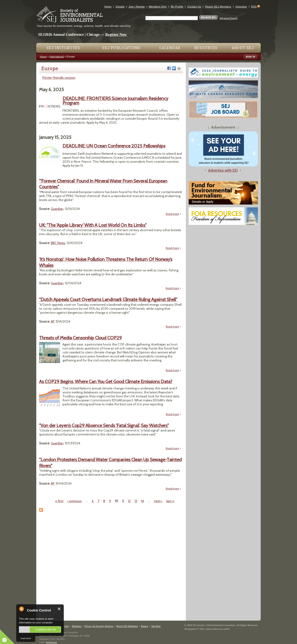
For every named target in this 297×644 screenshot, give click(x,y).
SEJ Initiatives (63, 48)
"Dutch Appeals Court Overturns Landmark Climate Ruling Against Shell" (108, 299)
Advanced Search (228, 18)
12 (129, 501)
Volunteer (241, 7)
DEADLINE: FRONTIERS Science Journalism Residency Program (115, 101)
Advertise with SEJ (223, 170)
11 (123, 501)
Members (77, 626)
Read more (174, 214)
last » (170, 501)
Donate (120, 7)
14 (143, 501)
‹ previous (75, 501)
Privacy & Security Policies (99, 626)
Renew (145, 626)
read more (26, 638)
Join (66, 626)
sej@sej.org (51, 642)
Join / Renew (137, 7)
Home (108, 7)
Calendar (170, 48)
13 (136, 501)
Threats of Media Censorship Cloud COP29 (80, 338)
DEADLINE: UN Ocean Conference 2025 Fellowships (114, 146)
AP (53, 321)
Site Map (156, 626)
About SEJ (243, 48)
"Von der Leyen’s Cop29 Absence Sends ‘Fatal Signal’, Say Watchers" (104, 425)
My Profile (177, 7)
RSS (254, 7)
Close (59, 609)
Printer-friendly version (59, 78)
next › (158, 501)
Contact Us (194, 7)
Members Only (158, 7)
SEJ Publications (121, 48)
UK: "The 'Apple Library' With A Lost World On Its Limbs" (93, 225)
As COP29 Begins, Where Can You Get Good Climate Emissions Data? (106, 381)
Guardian (57, 209)
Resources (206, 48)
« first (59, 501)
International (57, 57)
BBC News (58, 243)
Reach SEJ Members (218, 7)
